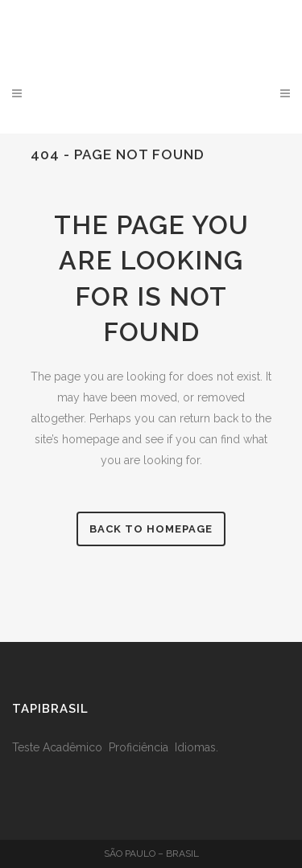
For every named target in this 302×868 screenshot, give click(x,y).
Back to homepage (151, 529)
